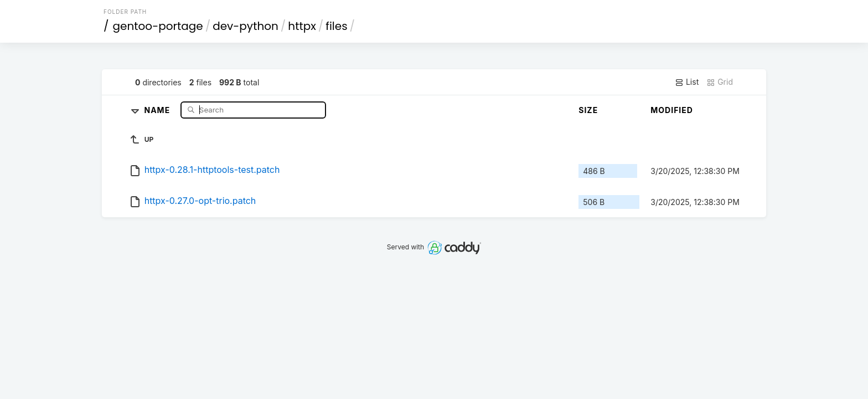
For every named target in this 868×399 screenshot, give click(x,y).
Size (588, 110)
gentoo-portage (158, 26)
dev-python (246, 26)
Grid (720, 82)
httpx (302, 26)
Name (159, 109)
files (336, 26)
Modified (672, 110)
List (687, 82)
